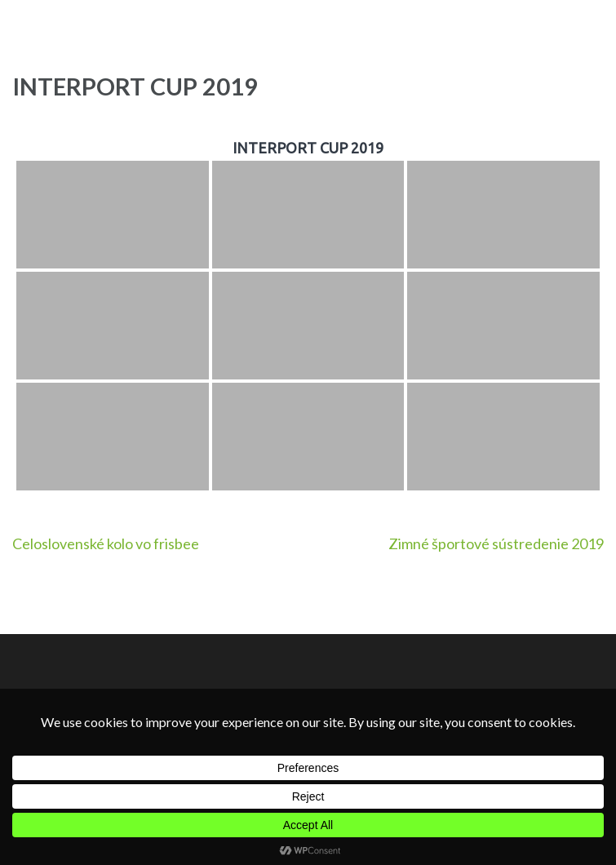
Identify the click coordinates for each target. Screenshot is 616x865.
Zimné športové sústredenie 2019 (496, 543)
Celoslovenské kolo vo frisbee (106, 543)
